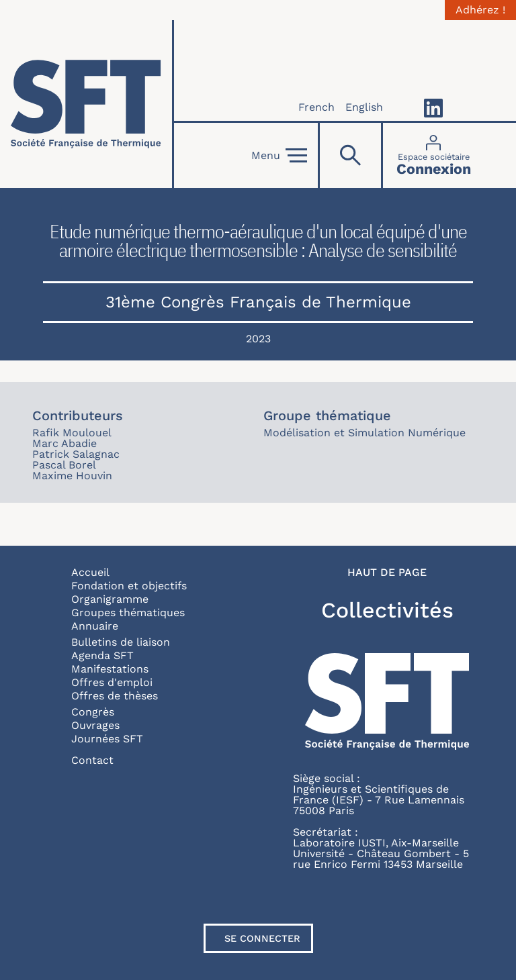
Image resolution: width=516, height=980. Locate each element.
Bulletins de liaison (121, 642)
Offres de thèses (115, 696)
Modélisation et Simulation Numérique (364, 433)
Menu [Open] (279, 156)
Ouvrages (95, 725)
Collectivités (387, 610)
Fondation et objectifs (129, 586)
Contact (92, 760)
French (316, 107)
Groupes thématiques (128, 612)
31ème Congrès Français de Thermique (258, 302)
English (364, 107)
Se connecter (262, 938)
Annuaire (95, 626)
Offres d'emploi (112, 682)
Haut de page (387, 573)
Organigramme (110, 599)
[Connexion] (434, 155)
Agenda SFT (102, 655)
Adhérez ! (480, 10)
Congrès (93, 712)
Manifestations (110, 669)
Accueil (90, 572)
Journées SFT (107, 739)
